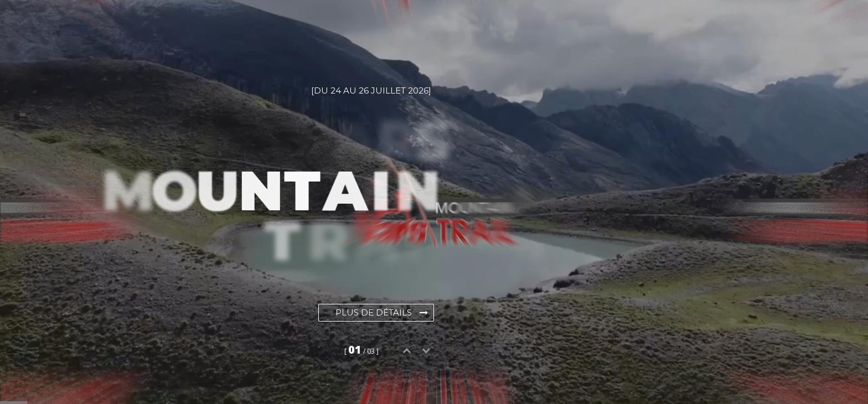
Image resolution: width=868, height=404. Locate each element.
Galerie (337, 28)
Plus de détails (382, 312)
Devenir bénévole (607, 28)
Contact (693, 28)
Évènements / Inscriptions (231, 28)
